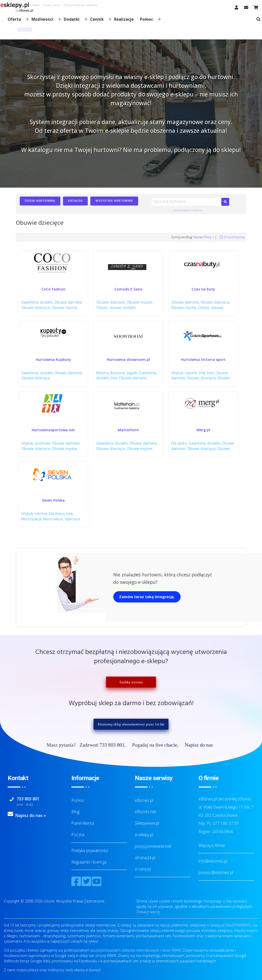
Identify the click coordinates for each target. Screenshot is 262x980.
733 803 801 (112, 745)
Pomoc (148, 19)
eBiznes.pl (144, 800)
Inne (114, 378)
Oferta (16, 19)
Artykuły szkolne (184, 373)
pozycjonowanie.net (153, 846)
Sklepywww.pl (147, 823)
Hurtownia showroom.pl (128, 359)
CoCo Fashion (53, 289)
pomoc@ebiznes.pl (216, 873)
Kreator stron (52, 5)
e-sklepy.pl (144, 835)
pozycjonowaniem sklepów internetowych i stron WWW (136, 950)
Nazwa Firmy (203, 237)
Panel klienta (83, 823)
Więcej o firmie (212, 845)
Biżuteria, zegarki (124, 373)
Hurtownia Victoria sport (203, 359)
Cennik (99, 19)
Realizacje (124, 19)
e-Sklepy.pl (216, 925)
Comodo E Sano (128, 289)
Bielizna (102, 373)
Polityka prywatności (90, 850)
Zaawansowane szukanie (187, 210)
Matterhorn (128, 430)
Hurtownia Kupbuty (53, 359)
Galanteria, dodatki (37, 302)
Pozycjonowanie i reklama (80, 5)
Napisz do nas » (31, 815)
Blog (75, 812)
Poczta (78, 835)
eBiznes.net (145, 812)
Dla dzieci (179, 443)
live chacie (166, 745)
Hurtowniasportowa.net (53, 430)
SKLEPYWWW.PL (238, 925)
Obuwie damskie (68, 302)
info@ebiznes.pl (213, 861)
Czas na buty (203, 289)
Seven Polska (53, 500)
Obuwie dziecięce (36, 308)
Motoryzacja (31, 519)
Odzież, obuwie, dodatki (116, 308)
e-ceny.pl (143, 869)
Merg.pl (203, 430)
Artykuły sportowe (36, 443)
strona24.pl (145, 858)
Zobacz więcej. (148, 912)
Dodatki (74, 19)
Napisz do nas (199, 745)
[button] (25, 30)
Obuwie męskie (65, 308)
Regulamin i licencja (89, 862)
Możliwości (44, 19)
